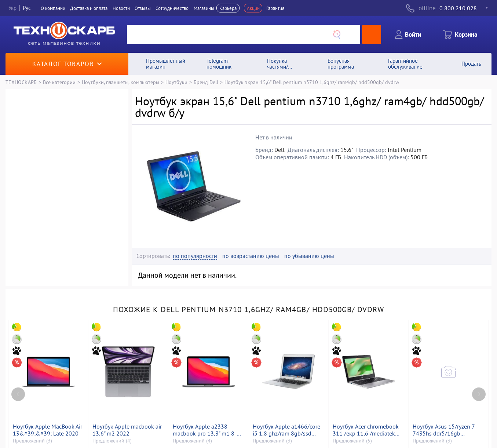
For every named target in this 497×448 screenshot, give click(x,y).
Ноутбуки (176, 82)
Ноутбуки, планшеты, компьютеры (120, 82)
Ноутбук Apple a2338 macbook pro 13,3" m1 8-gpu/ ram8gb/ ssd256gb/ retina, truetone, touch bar (205, 430)
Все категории (59, 82)
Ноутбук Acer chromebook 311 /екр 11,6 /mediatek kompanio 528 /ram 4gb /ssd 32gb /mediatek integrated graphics (366, 430)
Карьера (228, 8)
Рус (27, 8)
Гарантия (275, 8)
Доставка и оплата (89, 8)
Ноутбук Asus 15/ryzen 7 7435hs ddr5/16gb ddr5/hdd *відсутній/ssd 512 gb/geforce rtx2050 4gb (444, 430)
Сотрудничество (172, 8)
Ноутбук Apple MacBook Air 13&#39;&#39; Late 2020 (47, 430)
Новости (121, 8)
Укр (12, 8)
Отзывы (143, 8)
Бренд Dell (206, 82)
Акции (253, 8)
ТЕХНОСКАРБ (21, 82)
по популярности (195, 256)
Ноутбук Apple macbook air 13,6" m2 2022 (127, 430)
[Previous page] (18, 394)
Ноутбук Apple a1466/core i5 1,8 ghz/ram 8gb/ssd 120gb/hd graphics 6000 (286, 430)
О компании (53, 8)
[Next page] (479, 394)
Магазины (204, 8)
